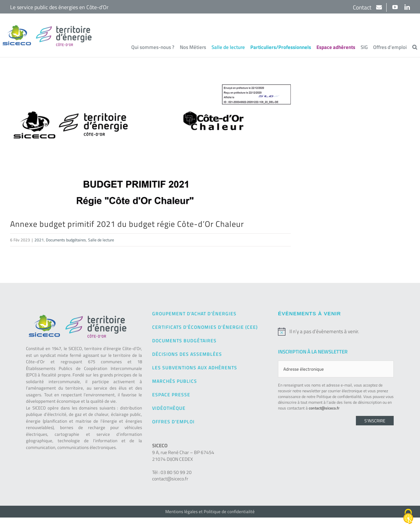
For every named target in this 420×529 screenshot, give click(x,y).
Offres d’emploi (173, 421)
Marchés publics (175, 381)
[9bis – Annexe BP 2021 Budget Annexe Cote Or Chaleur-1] (150, 145)
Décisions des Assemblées (187, 354)
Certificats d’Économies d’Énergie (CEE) (205, 327)
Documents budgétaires (66, 240)
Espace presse (171, 394)
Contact (363, 7)
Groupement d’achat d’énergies (194, 313)
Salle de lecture (101, 240)
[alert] (336, 331)
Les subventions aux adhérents (195, 367)
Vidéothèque (169, 408)
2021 (39, 240)
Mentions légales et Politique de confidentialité (210, 511)
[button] (415, 47)
